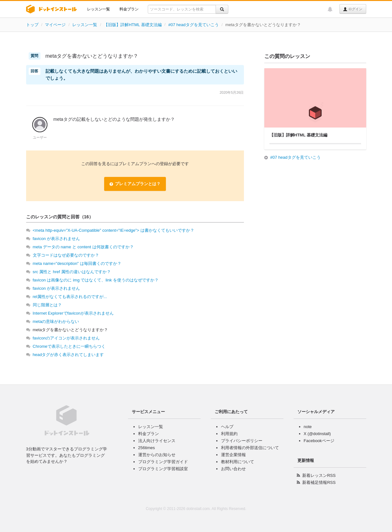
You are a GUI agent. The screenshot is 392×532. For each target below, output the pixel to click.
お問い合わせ (233, 469)
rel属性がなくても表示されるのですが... (70, 297)
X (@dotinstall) (317, 434)
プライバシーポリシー (242, 441)
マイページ (55, 25)
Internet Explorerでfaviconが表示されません (73, 313)
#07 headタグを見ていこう (194, 25)
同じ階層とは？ (47, 305)
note (308, 427)
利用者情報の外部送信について (250, 448)
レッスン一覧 (98, 9)
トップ (32, 25)
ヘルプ (227, 427)
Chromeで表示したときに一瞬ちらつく (69, 346)
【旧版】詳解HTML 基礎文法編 (133, 25)
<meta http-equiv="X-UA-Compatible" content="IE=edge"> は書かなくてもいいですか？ (114, 230)
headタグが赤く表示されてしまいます (68, 355)
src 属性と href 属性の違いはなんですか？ (72, 272)
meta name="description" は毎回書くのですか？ (77, 263)
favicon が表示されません (57, 239)
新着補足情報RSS (319, 482)
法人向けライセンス (157, 441)
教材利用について (238, 462)
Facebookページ (319, 441)
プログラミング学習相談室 (163, 469)
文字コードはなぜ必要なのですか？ (66, 255)
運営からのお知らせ (157, 455)
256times (147, 448)
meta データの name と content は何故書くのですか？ (83, 247)
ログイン (353, 9)
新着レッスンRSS (319, 475)
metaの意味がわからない (56, 321)
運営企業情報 (233, 455)
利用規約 (229, 434)
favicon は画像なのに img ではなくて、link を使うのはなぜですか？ (96, 280)
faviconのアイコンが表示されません (66, 338)
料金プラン (129, 9)
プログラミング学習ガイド (163, 462)
